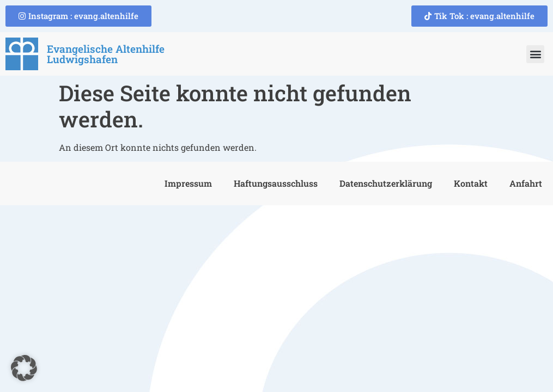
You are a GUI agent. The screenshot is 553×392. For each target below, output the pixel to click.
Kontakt (471, 183)
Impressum (188, 183)
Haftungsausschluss (276, 183)
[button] (535, 54)
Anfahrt (526, 183)
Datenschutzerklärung (386, 183)
